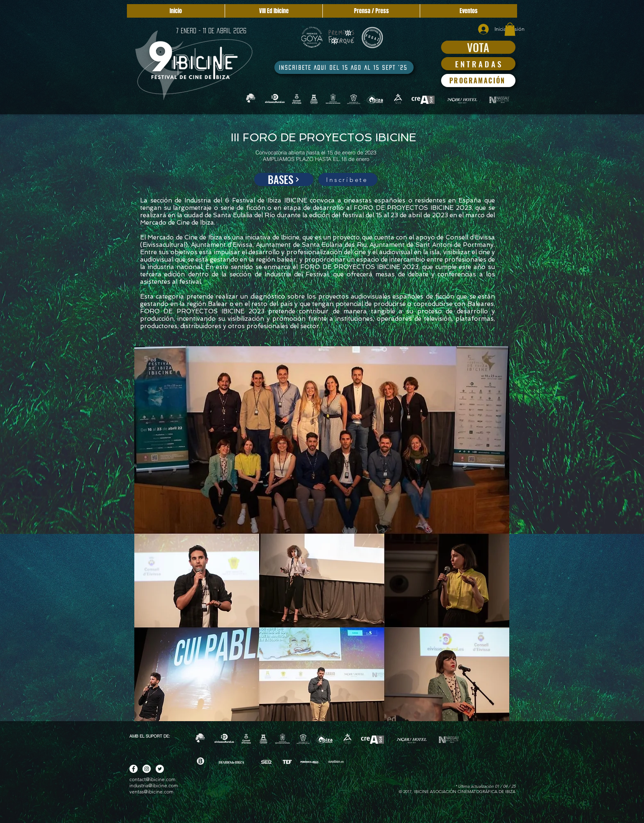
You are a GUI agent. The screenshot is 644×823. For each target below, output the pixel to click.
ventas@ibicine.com (151, 792)
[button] (510, 29)
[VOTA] (478, 47)
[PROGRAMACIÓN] (478, 80)
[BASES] (284, 179)
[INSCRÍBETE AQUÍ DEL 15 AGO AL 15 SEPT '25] (344, 67)
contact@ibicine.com (152, 779)
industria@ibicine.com (154, 785)
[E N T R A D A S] (478, 64)
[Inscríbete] (348, 179)
